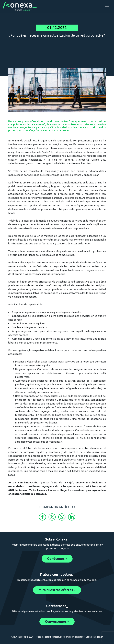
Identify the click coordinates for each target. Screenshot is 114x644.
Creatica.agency (94, 637)
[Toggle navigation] (107, 6)
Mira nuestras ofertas (57, 590)
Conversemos (57, 621)
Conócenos (57, 559)
